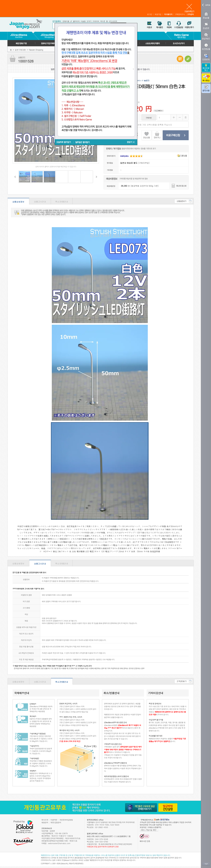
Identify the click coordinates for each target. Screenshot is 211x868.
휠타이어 (76, 21)
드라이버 (96, 21)
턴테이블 (66, 21)
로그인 (149, 14)
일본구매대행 (20, 50)
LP (71, 21)
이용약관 (54, 820)
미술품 (83, 21)
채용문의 (45, 822)
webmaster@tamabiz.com (59, 843)
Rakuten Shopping (36, 50)
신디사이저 (113, 21)
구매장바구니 (180, 14)
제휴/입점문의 (56, 822)
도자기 (89, 21)
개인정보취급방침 (66, 820)
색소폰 (103, 21)
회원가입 (158, 14)
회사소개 (45, 820)
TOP (206, 864)
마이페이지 (168, 14)
